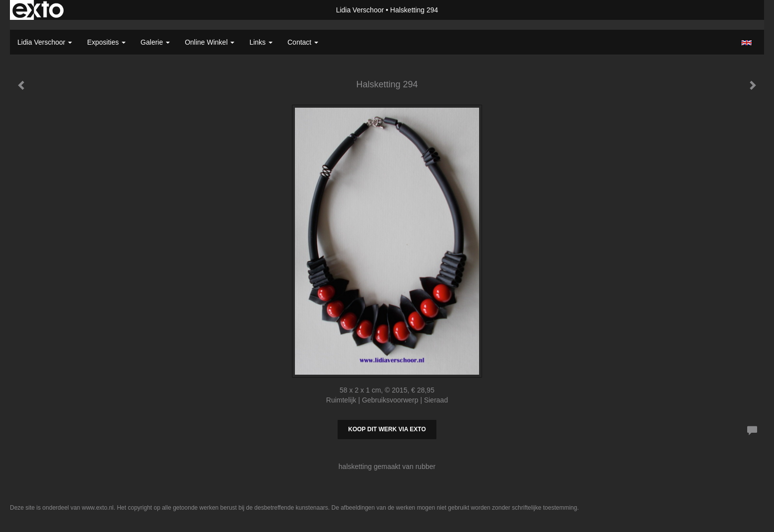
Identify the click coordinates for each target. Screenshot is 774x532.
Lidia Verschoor (360, 10)
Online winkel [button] (210, 42)
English (746, 43)
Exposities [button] (106, 42)
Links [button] (261, 42)
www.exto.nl (98, 508)
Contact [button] (303, 42)
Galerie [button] (155, 42)
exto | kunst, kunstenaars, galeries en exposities (38, 10)
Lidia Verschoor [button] (45, 42)
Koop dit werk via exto (387, 429)
